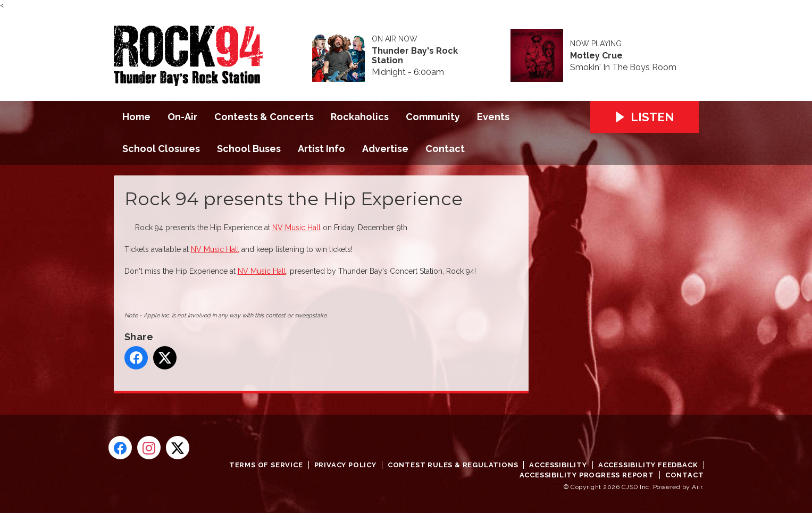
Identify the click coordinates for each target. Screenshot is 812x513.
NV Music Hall (296, 228)
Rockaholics (360, 117)
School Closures (161, 149)
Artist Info (321, 149)
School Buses (249, 149)
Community (433, 117)
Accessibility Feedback (648, 465)
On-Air (182, 117)
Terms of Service (266, 465)
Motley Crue (596, 56)
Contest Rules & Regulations (453, 465)
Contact (445, 149)
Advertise (385, 149)
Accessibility (558, 465)
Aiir (697, 487)
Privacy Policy (345, 465)
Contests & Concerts (264, 117)
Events (493, 117)
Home (136, 117)
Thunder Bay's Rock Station (415, 56)
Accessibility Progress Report (587, 475)
